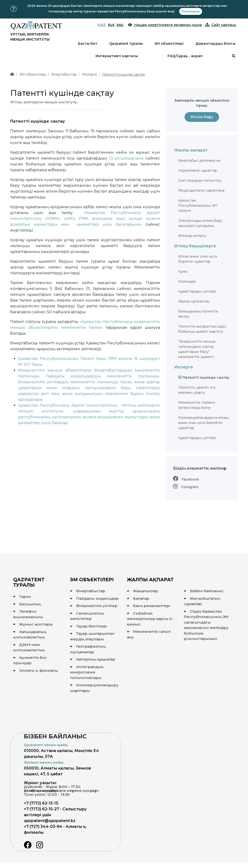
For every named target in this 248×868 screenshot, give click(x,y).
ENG (120, 25)
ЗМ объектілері (169, 44)
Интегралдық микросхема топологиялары (87, 672)
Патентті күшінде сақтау (124, 74)
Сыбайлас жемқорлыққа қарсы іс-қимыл (150, 619)
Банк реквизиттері (148, 606)
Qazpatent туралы (126, 44)
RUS (111, 25)
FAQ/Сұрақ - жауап (185, 56)
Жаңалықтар (142, 591)
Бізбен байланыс (204, 591)
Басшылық (27, 604)
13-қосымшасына (126, 158)
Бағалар (138, 598)
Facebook (186, 479)
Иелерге (89, 74)
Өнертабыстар (64, 74)
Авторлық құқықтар (93, 659)
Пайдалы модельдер (94, 598)
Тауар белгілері (88, 626)
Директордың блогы (215, 44)
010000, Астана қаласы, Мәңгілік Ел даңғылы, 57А (61, 751)
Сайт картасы (221, 25)
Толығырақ (191, 11)
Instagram (186, 487)
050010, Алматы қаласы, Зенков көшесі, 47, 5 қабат (57, 768)
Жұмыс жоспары (33, 624)
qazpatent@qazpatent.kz (50, 821)
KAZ (102, 25)
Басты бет (88, 44)
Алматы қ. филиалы (36, 670)
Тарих (22, 596)
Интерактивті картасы (117, 56)
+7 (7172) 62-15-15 (41, 803)
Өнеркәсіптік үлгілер (94, 606)
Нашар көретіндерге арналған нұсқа (165, 25)
